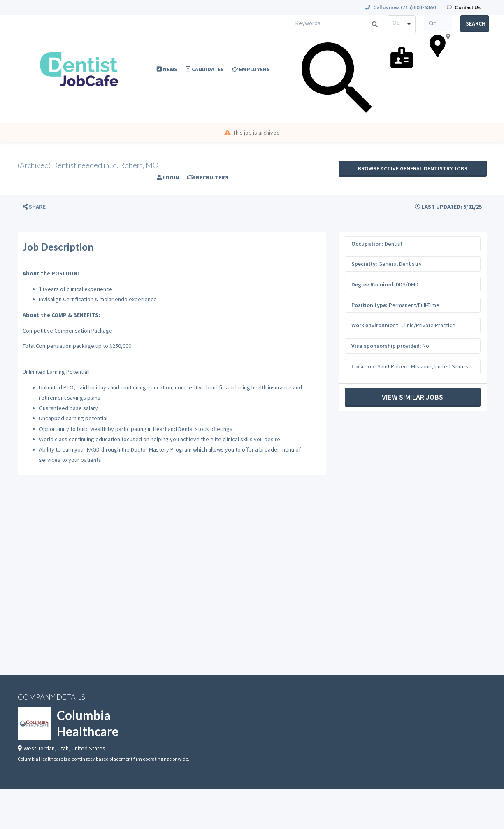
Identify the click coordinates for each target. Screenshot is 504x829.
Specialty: (364, 264)
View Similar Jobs (412, 397)
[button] (34, 207)
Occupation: (367, 244)
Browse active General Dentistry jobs (413, 168)
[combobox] (402, 24)
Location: (364, 366)
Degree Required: (373, 284)
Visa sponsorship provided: (386, 346)
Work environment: (376, 325)
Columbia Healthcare (88, 723)
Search (476, 23)
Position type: (369, 305)
